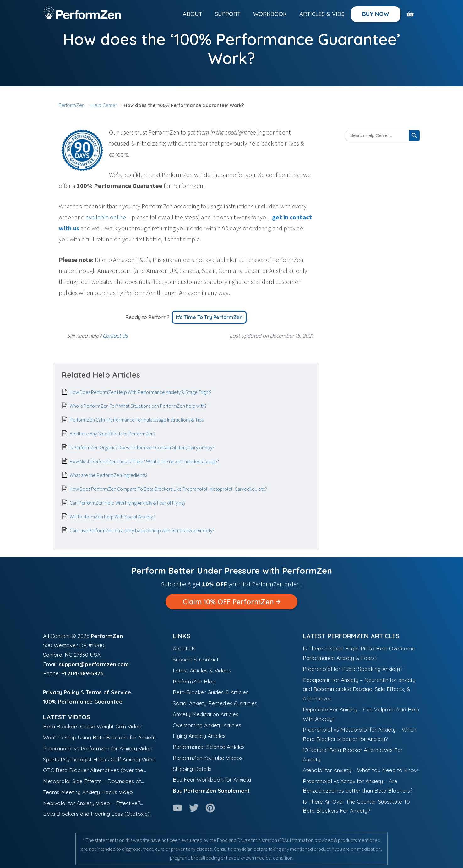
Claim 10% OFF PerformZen (231, 602)
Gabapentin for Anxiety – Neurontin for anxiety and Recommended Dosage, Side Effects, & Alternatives (359, 689)
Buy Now (376, 14)
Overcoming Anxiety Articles (207, 725)
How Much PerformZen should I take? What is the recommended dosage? (144, 461)
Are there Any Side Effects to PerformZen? (113, 434)
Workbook (270, 14)
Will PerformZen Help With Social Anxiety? (112, 517)
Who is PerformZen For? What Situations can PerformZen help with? (138, 406)
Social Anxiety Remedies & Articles (215, 703)
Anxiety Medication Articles (206, 714)
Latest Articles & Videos (202, 670)
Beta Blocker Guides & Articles (211, 692)
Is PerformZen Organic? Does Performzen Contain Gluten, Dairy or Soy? (142, 447)
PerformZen (107, 636)
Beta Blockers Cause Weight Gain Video (92, 726)
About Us (184, 648)
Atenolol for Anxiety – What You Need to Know (360, 770)
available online (106, 217)
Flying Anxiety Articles (199, 736)
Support (228, 14)
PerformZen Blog (194, 681)
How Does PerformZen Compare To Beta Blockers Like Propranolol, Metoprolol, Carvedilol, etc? (168, 489)
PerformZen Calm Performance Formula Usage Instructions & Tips (137, 420)
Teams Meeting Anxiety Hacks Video (88, 792)
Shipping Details (192, 769)
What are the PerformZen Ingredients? (109, 475)
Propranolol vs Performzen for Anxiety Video (98, 748)
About (193, 14)
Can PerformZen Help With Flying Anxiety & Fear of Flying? (128, 503)
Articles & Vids (322, 14)
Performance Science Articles (209, 747)
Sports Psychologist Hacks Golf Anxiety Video (99, 759)
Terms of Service (108, 692)
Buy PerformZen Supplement (211, 791)
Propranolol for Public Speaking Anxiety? (353, 669)
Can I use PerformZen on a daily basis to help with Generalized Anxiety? (142, 530)
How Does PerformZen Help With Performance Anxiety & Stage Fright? (141, 392)
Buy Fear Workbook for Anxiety (212, 780)
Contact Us (115, 336)
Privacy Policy (61, 692)
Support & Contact (196, 659)
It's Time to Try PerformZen (209, 317)
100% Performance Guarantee (83, 702)
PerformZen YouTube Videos (208, 758)
